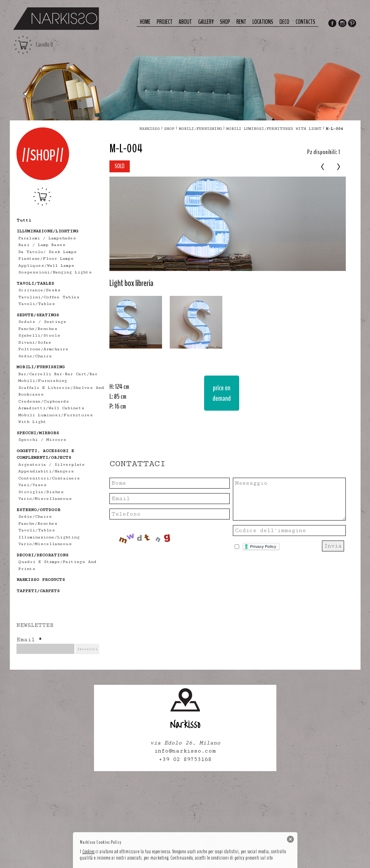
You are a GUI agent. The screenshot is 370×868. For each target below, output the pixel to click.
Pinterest (352, 24)
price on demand (222, 393)
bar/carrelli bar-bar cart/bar (58, 374)
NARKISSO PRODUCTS (41, 580)
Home (145, 22)
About (185, 22)
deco (284, 22)
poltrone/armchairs (43, 349)
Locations (263, 22)
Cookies (89, 852)
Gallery (206, 22)
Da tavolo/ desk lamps (48, 252)
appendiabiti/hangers (46, 471)
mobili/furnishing (43, 381)
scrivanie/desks (39, 290)
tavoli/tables (37, 304)
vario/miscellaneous (45, 499)
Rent (241, 22)
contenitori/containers (49, 478)
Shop (225, 22)
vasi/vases (32, 485)
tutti (24, 220)
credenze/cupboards (44, 401)
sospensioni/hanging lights (55, 272)
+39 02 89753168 (185, 759)
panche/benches (38, 329)
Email (29, 640)
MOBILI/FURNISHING (200, 129)
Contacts (305, 22)
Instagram (342, 24)
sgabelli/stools (39, 335)
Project (165, 22)
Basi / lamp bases (42, 245)
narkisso (150, 129)
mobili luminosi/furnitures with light (274, 129)
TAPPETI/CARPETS (38, 591)
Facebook (332, 24)
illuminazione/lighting (49, 537)
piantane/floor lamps (46, 259)
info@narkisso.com (185, 751)
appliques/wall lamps (46, 266)
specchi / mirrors (42, 440)
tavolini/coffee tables (49, 297)
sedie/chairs (35, 356)
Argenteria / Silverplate (52, 465)
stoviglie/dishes (41, 492)
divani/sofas (35, 342)
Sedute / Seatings (42, 322)
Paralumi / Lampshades (47, 238)
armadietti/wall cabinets (51, 408)
